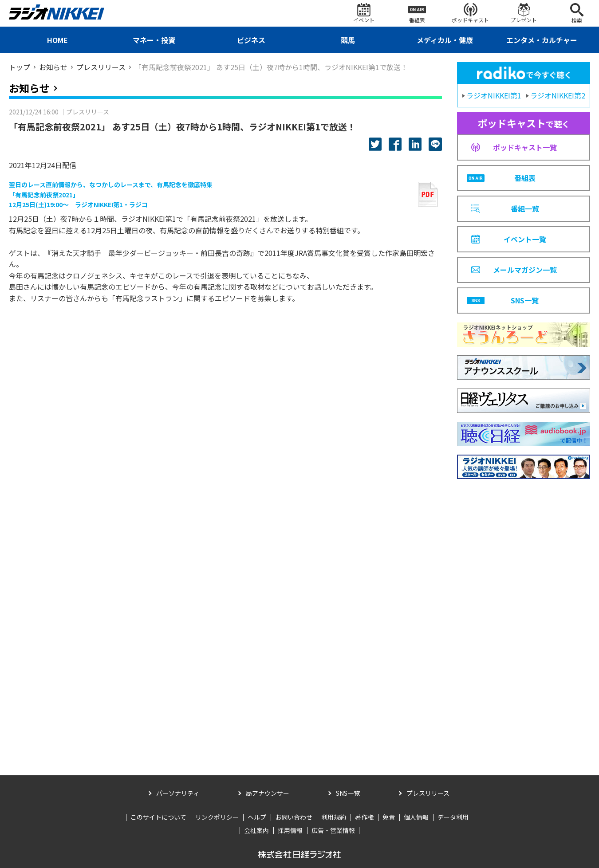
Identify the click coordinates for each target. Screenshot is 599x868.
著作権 (364, 817)
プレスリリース (428, 793)
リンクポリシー (217, 817)
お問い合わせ (294, 817)
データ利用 (453, 817)
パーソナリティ (178, 793)
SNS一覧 (348, 793)
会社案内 (256, 830)
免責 (389, 817)
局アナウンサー (268, 793)
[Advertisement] (524, 616)
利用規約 (334, 817)
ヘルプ (257, 817)
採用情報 (290, 830)
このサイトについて (158, 817)
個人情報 (416, 817)
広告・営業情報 (333, 830)
